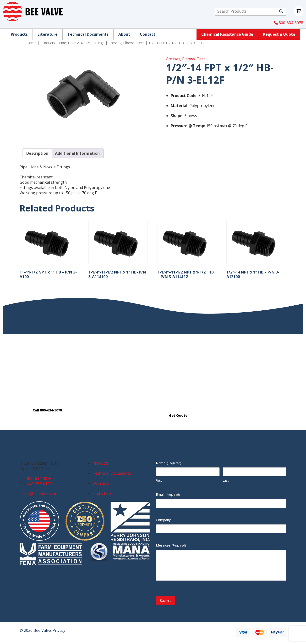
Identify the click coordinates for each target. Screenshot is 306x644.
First (159, 480)
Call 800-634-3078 (47, 410)
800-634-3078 (289, 23)
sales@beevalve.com (38, 494)
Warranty (101, 483)
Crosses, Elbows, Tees (126, 43)
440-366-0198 (39, 484)
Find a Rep (102, 493)
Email (168, 494)
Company (163, 520)
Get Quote (178, 415)
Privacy (59, 630)
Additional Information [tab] (77, 153)
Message (171, 545)
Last (226, 480)
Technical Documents (112, 473)
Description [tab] (37, 153)
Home (31, 43)
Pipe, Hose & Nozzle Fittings (82, 43)
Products (48, 43)
